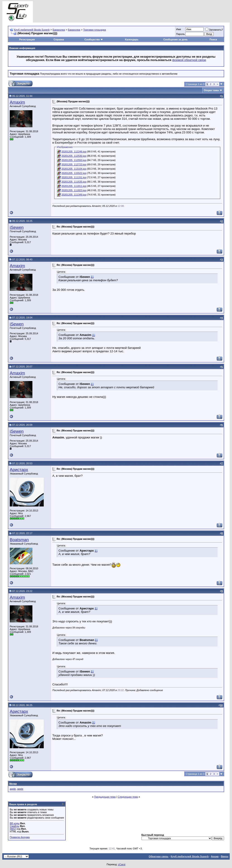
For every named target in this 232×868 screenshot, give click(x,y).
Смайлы (14, 826)
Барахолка (59, 30)
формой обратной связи (189, 60)
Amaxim (17, 102)
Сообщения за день (175, 39)
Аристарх (19, 470)
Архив (215, 856)
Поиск (213, 39)
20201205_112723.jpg (74, 164)
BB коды (15, 823)
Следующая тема (128, 797)
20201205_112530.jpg (74, 156)
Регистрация (27, 39)
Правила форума (20, 837)
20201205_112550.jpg (74, 160)
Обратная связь (158, 856)
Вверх (225, 856)
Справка (59, 39)
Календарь (132, 39)
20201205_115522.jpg (74, 173)
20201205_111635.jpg (74, 182)
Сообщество (94, 39)
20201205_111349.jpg (74, 195)
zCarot (122, 864)
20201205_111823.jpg (74, 190)
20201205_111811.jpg (74, 186)
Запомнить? (214, 30)
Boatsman (19, 540)
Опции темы (211, 90)
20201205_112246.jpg (74, 152)
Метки (13, 784)
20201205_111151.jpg (74, 177)
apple (13, 789)
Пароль (180, 34)
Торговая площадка (94, 30)
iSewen (17, 227)
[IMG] (13, 829)
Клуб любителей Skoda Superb (32, 30)
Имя (178, 29)
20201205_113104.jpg (74, 169)
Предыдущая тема (105, 797)
